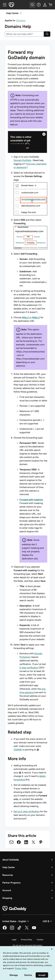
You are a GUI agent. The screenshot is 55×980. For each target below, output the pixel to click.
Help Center (9, 867)
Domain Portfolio (22, 160)
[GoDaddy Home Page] (15, 909)
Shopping (7, 898)
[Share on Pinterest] (41, 842)
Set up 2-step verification (27, 811)
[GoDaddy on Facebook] (5, 929)
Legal (14, 940)
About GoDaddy (11, 860)
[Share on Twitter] (33, 842)
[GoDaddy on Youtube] (34, 929)
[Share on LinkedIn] (26, 842)
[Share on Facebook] (19, 842)
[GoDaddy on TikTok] (19, 929)
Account (7, 890)
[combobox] (24, 34)
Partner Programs (11, 883)
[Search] (47, 34)
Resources (8, 875)
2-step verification (29, 668)
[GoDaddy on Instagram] (12, 929)
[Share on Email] (11, 842)
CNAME (18, 749)
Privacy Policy (26, 940)
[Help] (39, 5)
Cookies (40, 940)
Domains (21, 20)
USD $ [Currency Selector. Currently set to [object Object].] (48, 921)
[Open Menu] (4, 5)
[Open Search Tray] (32, 5)
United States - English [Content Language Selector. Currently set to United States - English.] (16, 921)
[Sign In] (45, 5)
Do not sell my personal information (27, 945)
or (31, 317)
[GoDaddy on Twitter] (27, 929)
